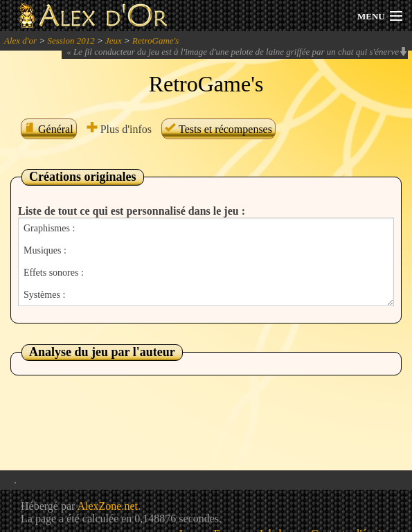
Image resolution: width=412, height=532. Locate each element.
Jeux (114, 41)
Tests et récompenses (218, 129)
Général (49, 129)
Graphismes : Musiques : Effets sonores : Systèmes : (206, 262)
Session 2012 (71, 41)
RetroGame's (155, 41)
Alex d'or (20, 41)
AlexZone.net (107, 506)
